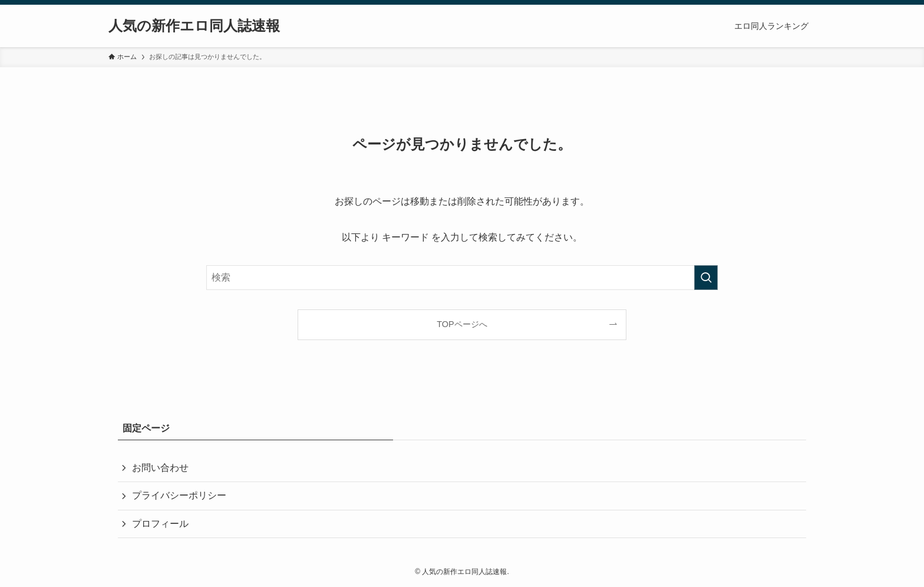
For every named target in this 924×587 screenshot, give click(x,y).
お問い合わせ (160, 468)
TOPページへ (462, 324)
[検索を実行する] (706, 278)
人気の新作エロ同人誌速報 (194, 26)
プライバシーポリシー (179, 495)
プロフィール (160, 524)
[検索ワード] (462, 278)
